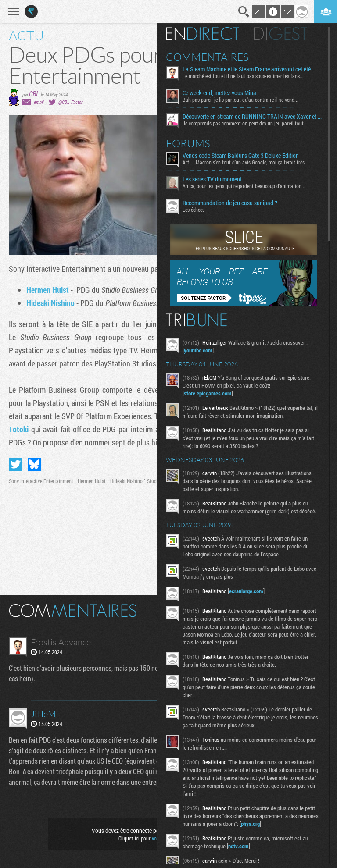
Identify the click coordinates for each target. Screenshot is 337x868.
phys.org (250, 824)
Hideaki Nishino (50, 303)
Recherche (244, 12)
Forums (188, 143)
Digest (281, 34)
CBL (34, 94)
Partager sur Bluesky (34, 464)
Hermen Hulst (48, 290)
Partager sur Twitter (15, 464)
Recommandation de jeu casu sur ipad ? (230, 203)
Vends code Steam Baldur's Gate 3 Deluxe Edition (241, 156)
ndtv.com (238, 846)
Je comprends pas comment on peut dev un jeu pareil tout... (245, 123)
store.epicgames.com (208, 393)
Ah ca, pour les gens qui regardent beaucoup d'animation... (244, 186)
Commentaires (207, 57)
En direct (203, 34)
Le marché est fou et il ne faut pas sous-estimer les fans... (243, 76)
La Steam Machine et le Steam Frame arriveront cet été (247, 69)
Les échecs (194, 210)
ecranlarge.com (246, 591)
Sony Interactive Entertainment (41, 481)
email (39, 102)
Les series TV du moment (212, 179)
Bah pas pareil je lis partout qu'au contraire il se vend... (240, 100)
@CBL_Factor (70, 102)
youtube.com (198, 350)
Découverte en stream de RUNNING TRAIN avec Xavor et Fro (252, 117)
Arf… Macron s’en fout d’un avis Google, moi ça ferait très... (246, 162)
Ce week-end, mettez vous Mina (219, 93)
